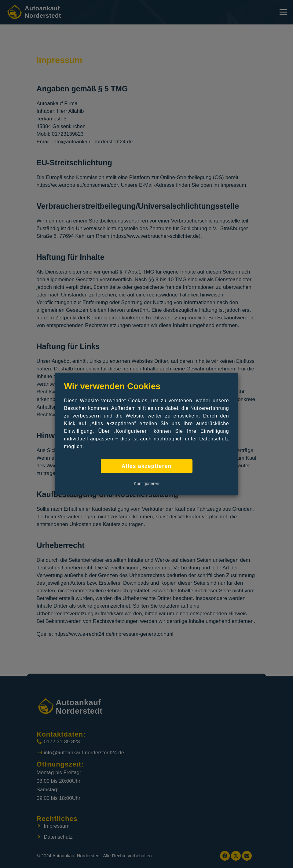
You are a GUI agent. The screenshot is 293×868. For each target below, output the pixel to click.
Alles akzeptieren (146, 466)
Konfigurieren (146, 484)
